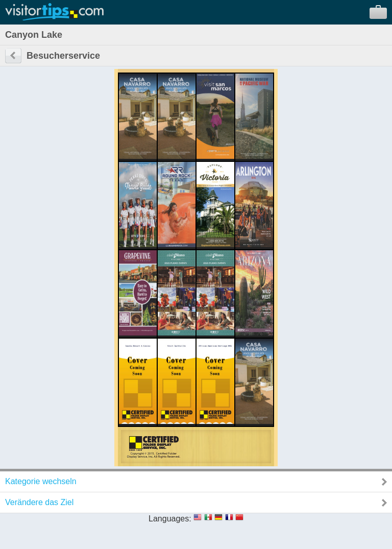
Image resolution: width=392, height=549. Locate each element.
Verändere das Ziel (39, 502)
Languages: (170, 519)
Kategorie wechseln (41, 481)
